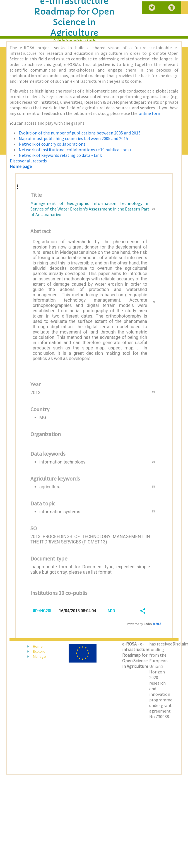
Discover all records (28, 161)
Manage (39, 656)
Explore (39, 651)
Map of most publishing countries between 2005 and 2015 (73, 138)
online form (150, 113)
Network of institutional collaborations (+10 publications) (75, 150)
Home (38, 646)
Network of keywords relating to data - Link (60, 155)
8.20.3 (157, 624)
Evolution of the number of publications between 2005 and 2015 (80, 133)
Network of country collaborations (52, 144)
